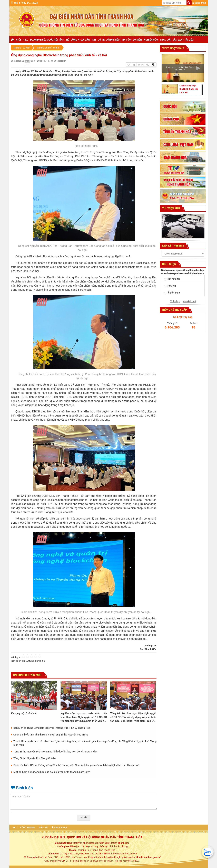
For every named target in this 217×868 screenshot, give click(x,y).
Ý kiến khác (174, 293)
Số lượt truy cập (183, 317)
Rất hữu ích (174, 279)
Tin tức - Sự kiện (132, 40)
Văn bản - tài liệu (183, 40)
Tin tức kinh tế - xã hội (48, 48)
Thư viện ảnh (171, 208)
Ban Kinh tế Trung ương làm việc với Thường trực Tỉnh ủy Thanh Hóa (52, 728)
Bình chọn (175, 301)
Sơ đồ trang (27, 828)
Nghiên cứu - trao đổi (157, 40)
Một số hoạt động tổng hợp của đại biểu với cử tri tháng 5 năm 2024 (52, 772)
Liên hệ (43, 828)
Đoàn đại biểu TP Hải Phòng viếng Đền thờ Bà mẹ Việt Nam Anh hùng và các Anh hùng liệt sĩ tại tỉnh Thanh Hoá (76, 765)
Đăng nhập (199, 3)
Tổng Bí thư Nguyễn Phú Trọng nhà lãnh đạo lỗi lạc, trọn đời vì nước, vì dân (55, 752)
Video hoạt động (173, 48)
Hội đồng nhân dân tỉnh (81, 40)
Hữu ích (172, 286)
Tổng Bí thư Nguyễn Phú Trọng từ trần (34, 758)
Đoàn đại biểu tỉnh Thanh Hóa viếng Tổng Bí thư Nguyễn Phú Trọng (51, 735)
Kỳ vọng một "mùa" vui (24, 713)
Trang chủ (12, 40)
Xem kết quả (189, 301)
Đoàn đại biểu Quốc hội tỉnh (47, 40)
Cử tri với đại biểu (109, 40)
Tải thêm (84, 817)
